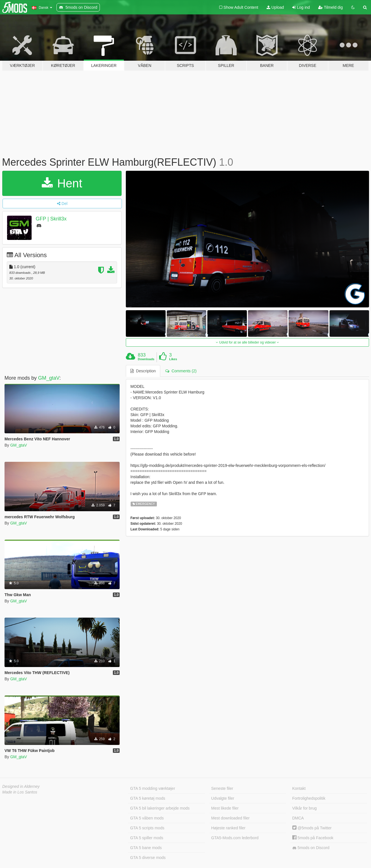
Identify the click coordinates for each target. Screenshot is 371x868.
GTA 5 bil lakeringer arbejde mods (160, 808)
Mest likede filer (225, 808)
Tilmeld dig (331, 7)
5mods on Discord (311, 848)
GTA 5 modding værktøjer (152, 788)
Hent (62, 183)
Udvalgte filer (223, 798)
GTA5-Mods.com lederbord (235, 838)
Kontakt (299, 788)
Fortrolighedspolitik (309, 798)
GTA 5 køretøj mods (148, 798)
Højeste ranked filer (228, 828)
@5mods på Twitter (312, 828)
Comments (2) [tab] (181, 371)
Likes (173, 359)
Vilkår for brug (305, 808)
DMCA (298, 818)
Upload (275, 7)
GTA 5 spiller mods (147, 838)
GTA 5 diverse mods (148, 858)
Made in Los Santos (20, 792)
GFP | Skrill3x (51, 219)
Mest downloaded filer (230, 818)
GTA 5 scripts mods (147, 828)
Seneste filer (222, 788)
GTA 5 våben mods (147, 818)
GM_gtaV (49, 378)
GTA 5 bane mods (146, 848)
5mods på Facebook (313, 838)
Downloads (146, 359)
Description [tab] (143, 371)
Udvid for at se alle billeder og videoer (247, 342)
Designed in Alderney (21, 786)
